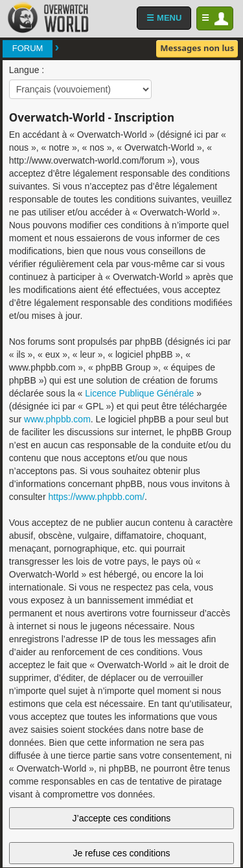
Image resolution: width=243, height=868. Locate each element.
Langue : (27, 70)
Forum (28, 48)
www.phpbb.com (57, 419)
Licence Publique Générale (139, 393)
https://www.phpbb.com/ (96, 497)
